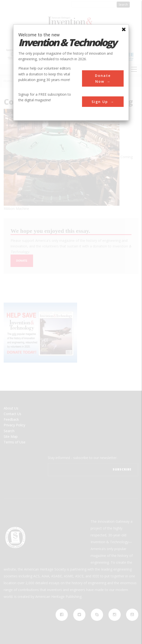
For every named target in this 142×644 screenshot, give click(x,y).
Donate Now (103, 78)
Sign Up (100, 102)
